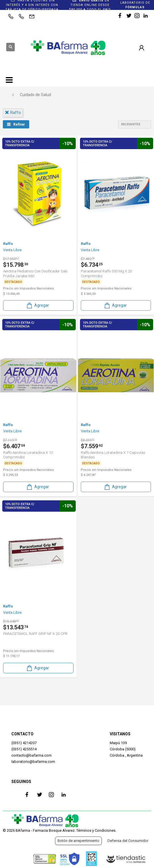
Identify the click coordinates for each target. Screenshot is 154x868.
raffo (13, 113)
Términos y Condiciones (96, 830)
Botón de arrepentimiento (78, 841)
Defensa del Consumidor (128, 841)
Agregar (37, 305)
